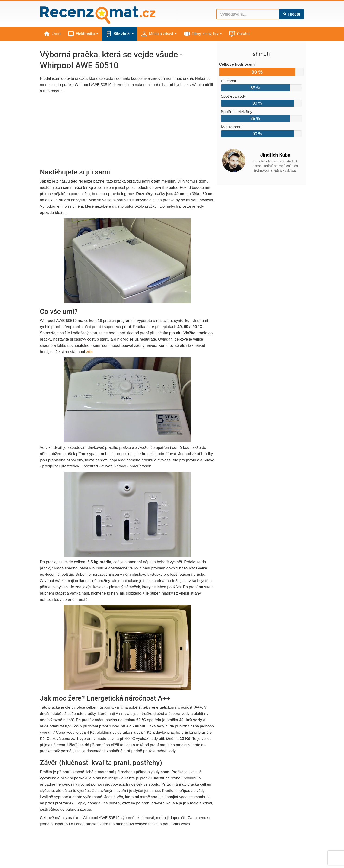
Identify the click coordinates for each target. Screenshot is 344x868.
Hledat (291, 14)
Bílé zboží (119, 34)
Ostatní (239, 34)
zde (89, 352)
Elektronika (83, 34)
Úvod (52, 34)
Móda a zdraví (158, 34)
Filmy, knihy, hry (203, 34)
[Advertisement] (127, 131)
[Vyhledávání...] (248, 14)
